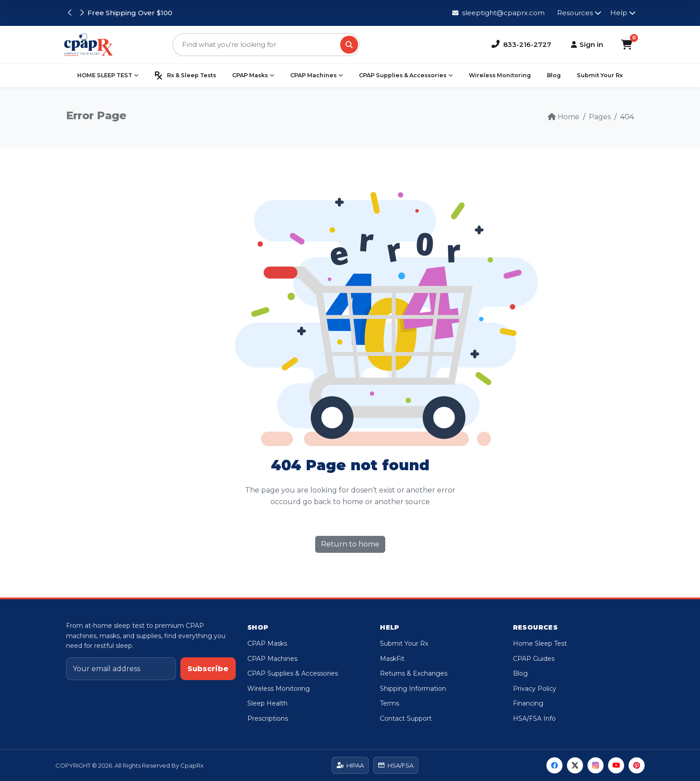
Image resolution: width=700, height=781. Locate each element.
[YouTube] (616, 765)
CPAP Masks (253, 75)
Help (623, 13)
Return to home (350, 544)
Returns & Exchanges (414, 673)
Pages (600, 117)
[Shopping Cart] (627, 45)
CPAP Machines (317, 75)
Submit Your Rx (600, 75)
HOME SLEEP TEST (108, 75)
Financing (528, 703)
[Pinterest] (637, 765)
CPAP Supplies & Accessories (406, 75)
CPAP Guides (534, 659)
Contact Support (406, 718)
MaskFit (392, 659)
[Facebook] (554, 765)
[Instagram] (596, 765)
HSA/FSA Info (534, 718)
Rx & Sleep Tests (185, 75)
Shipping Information (413, 689)
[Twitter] (575, 765)
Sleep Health (267, 703)
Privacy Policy (535, 689)
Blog (554, 75)
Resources (579, 13)
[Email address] (121, 669)
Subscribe (208, 669)
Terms (390, 703)
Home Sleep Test (540, 643)
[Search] (349, 45)
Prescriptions (268, 718)
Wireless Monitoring (500, 75)
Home (564, 117)
